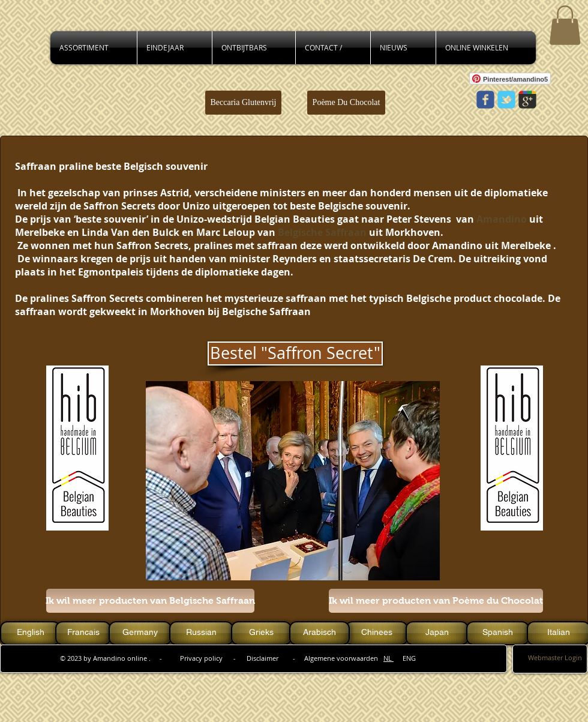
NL (388, 658)
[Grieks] (261, 633)
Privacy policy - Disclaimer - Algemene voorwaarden (282, 658)
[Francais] (83, 633)
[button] (565, 25)
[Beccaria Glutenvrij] (243, 103)
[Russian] (201, 633)
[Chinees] (376, 633)
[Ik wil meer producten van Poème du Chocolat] (436, 601)
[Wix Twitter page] (506, 100)
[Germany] (140, 633)
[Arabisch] (319, 633)
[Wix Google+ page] (527, 100)
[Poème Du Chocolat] (346, 103)
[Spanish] (498, 633)
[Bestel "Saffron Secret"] (295, 353)
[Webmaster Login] (555, 658)
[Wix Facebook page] (485, 100)
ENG (405, 658)
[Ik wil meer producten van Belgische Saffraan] (150, 601)
